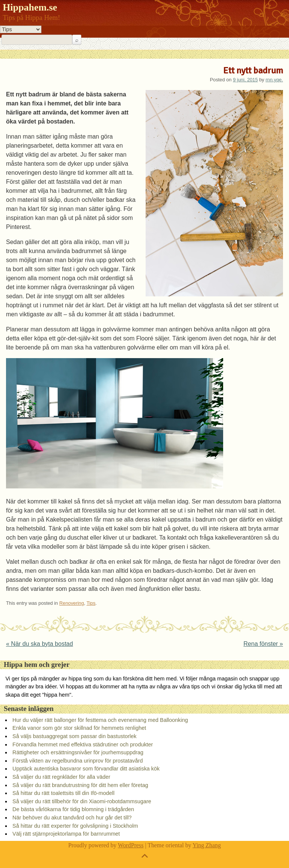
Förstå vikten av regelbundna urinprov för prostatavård (78, 761)
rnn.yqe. (274, 80)
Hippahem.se (30, 7)
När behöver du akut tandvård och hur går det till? (72, 818)
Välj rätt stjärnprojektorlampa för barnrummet (66, 834)
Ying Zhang (207, 845)
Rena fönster (263, 644)
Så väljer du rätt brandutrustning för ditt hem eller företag (80, 785)
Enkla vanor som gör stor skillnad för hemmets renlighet (79, 728)
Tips (91, 603)
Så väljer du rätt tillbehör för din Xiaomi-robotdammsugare (82, 801)
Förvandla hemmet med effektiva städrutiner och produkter (83, 744)
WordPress (131, 845)
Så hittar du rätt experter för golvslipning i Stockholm (75, 826)
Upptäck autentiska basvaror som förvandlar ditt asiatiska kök (86, 769)
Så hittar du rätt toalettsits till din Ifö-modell (63, 793)
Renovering (72, 603)
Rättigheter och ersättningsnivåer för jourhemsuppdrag (78, 752)
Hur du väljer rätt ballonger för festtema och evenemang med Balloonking (100, 720)
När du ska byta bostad (40, 644)
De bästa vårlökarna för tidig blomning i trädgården (73, 809)
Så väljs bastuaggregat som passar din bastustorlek (75, 736)
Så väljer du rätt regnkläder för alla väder (61, 777)
